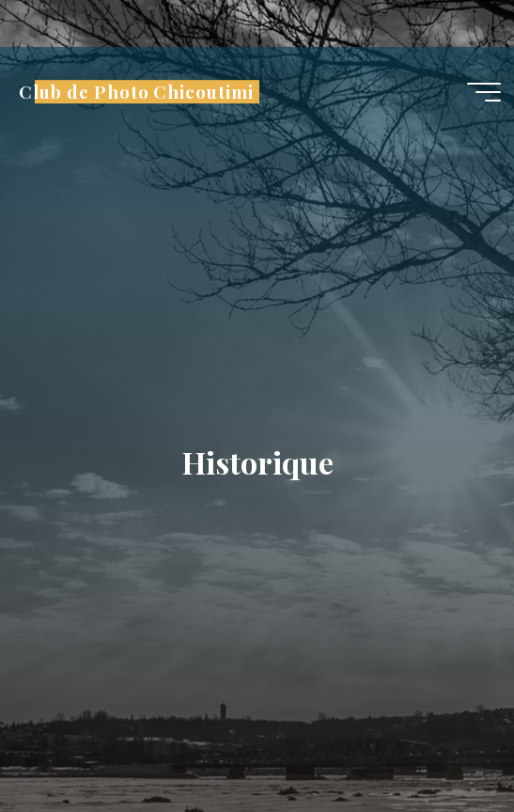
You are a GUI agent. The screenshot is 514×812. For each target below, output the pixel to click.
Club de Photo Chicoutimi (136, 92)
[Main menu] (484, 92)
